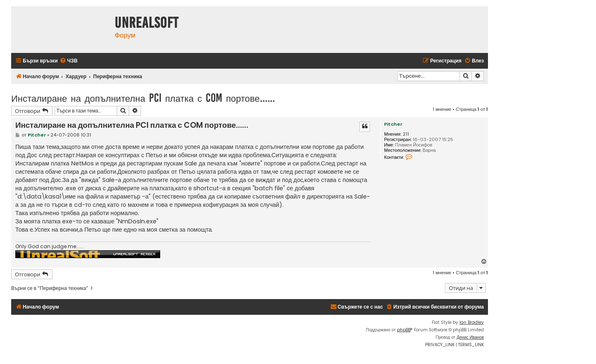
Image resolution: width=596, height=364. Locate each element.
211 (406, 134)
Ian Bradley (472, 322)
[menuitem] (68, 61)
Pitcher (393, 124)
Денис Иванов (470, 337)
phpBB (404, 330)
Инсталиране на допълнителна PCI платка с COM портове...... (143, 98)
